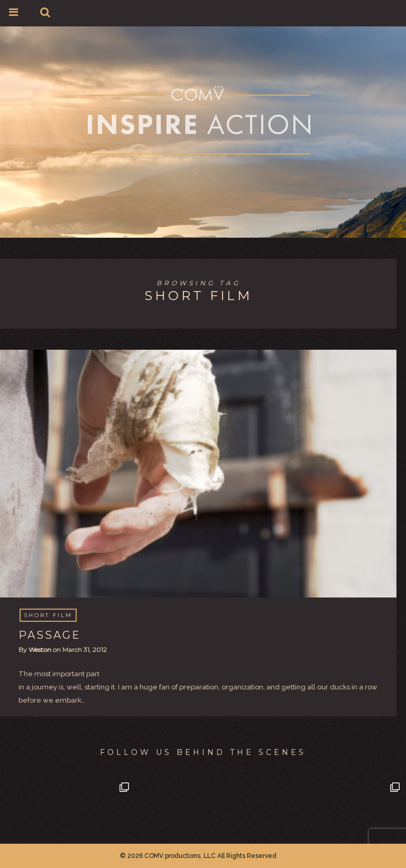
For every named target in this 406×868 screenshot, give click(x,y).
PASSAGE (50, 635)
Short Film (48, 615)
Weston (40, 650)
